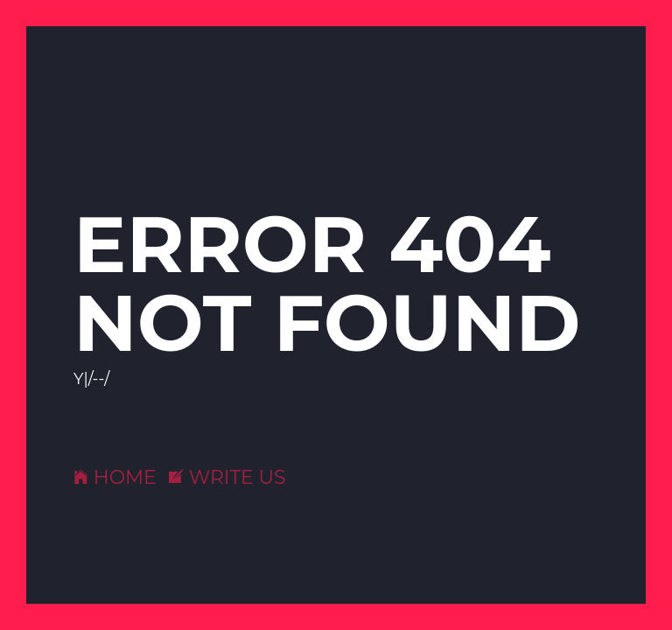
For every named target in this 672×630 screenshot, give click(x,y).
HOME (115, 477)
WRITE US (227, 477)
